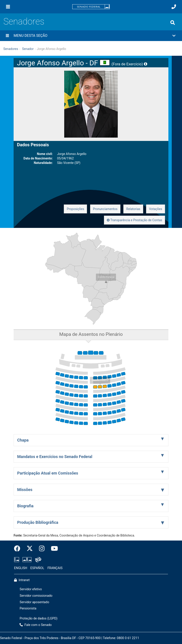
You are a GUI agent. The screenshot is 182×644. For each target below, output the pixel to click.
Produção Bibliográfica (38, 522)
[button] (91, 36)
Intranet (22, 580)
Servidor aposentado (34, 602)
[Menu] (8, 7)
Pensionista (28, 608)
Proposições (75, 209)
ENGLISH (21, 568)
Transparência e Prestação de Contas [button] (134, 220)
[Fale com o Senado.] (174, 7)
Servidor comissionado (36, 596)
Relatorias (133, 209)
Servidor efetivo (31, 589)
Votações (156, 209)
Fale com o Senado (36, 625)
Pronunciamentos (105, 209)
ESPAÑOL (37, 568)
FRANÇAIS (55, 568)
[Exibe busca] (173, 23)
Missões (25, 490)
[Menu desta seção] (7, 36)
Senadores (24, 22)
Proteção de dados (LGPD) (39, 618)
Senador (28, 49)
